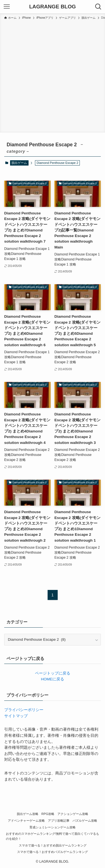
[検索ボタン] (98, 7)
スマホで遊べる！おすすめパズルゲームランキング (53, 852)
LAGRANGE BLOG (53, 7)
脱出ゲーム (19, 163)
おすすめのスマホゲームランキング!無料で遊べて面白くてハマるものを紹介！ (53, 836)
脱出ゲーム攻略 (28, 814)
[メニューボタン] (7, 7)
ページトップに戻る (53, 673)
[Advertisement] (53, 75)
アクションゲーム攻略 (73, 814)
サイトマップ (16, 716)
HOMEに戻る (53, 679)
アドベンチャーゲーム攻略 (26, 821)
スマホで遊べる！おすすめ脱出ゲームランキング (53, 845)
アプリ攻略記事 (59, 821)
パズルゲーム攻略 (85, 821)
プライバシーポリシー (24, 710)
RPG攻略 (48, 814)
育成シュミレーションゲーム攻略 (53, 827)
